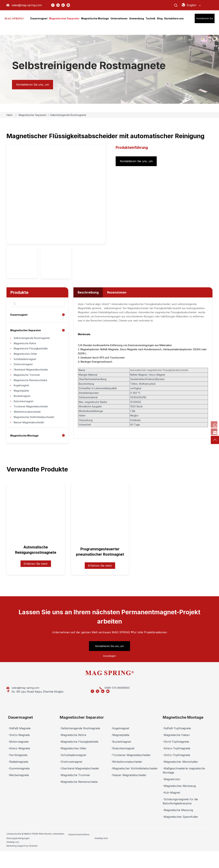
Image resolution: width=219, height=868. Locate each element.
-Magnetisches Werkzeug (179, 802)
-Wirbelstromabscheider (127, 778)
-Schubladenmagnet (73, 771)
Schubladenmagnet (26, 365)
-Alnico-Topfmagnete (176, 764)
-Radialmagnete (18, 778)
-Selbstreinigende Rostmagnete (80, 744)
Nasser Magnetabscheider (31, 443)
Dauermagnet (20, 315)
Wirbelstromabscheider (29, 430)
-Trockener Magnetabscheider (131, 771)
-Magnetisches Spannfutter (181, 833)
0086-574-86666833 (77, 708)
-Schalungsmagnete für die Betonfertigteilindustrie (180, 817)
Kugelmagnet (22, 397)
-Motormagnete (18, 758)
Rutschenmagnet (25, 417)
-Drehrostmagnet (71, 778)
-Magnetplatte (120, 751)
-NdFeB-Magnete (19, 744)
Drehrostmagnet (24, 371)
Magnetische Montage (26, 457)
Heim (10, 115)
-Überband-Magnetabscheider (79, 785)
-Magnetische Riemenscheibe (79, 798)
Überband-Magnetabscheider (33, 378)
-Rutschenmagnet (123, 764)
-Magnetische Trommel (75, 791)
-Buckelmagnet (121, 758)
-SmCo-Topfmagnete (176, 771)
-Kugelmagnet (120, 744)
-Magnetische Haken (176, 751)
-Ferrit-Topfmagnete (176, 758)
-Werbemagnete (19, 791)
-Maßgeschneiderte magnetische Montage (184, 787)
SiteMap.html (130, 850)
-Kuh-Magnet (171, 809)
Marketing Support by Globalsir (195, 850)
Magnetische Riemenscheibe (32, 391)
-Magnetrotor (172, 795)
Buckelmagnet (23, 410)
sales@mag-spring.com (27, 5)
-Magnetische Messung (178, 826)
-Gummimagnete (19, 785)
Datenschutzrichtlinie (79, 850)
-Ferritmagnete (18, 771)
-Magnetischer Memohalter (180, 778)
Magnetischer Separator (36, 115)
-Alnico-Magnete (19, 764)
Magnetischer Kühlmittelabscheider (36, 436)
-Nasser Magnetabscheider (129, 791)
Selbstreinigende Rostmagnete (75, 115)
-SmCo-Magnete (19, 751)
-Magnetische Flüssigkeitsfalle (79, 758)
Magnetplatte (22, 404)
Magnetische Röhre (26, 345)
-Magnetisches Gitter (73, 764)
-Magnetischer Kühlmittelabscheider (134, 785)
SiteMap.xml (158, 850)
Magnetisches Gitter (27, 358)
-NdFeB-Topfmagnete (177, 744)
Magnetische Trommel (28, 384)
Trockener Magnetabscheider (33, 423)
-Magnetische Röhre (73, 751)
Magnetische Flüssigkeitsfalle (32, 352)
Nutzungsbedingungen (108, 850)
